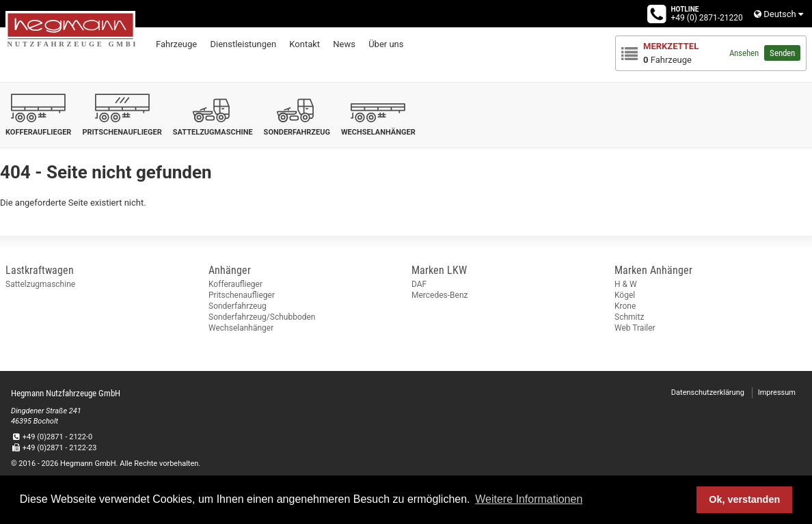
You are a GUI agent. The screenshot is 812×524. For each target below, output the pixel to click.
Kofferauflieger (235, 284)
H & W (626, 284)
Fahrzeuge (176, 44)
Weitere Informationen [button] (529, 499)
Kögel (625, 295)
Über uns (386, 44)
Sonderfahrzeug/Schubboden (262, 317)
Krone (625, 306)
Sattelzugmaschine (40, 284)
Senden (782, 53)
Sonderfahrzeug (238, 306)
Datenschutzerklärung (708, 392)
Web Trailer (635, 328)
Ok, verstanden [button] (744, 499)
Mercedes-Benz (440, 295)
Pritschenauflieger (242, 295)
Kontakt (304, 44)
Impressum (777, 392)
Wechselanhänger (241, 328)
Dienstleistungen (243, 44)
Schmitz (629, 317)
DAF (419, 284)
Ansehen (744, 53)
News (344, 44)
